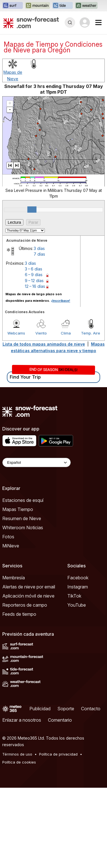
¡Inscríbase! (61, 301)
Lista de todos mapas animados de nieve (44, 344)
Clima (66, 333)
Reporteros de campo (25, 605)
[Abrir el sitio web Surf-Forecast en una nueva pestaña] (13, 6)
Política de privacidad (58, 754)
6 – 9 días (34, 275)
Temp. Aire (91, 333)
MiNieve (11, 546)
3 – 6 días (34, 269)
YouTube (77, 605)
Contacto (91, 709)
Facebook (78, 578)
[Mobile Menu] (98, 22)
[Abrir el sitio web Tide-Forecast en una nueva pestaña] (62, 6)
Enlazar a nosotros (22, 720)
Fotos (8, 537)
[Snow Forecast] (31, 22)
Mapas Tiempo (18, 509)
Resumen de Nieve (22, 518)
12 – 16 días (35, 286)
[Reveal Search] (70, 22)
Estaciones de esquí (23, 500)
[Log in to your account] (85, 22)
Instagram (78, 587)
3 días (39, 248)
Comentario (60, 720)
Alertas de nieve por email (29, 587)
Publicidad (40, 709)
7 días (39, 254)
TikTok (74, 596)
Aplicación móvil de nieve (28, 596)
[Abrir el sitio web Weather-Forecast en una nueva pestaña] (86, 6)
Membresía (14, 578)
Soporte (66, 709)
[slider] (32, 210)
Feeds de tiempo (19, 614)
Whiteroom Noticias (23, 528)
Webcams (16, 333)
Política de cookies (19, 762)
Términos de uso (17, 754)
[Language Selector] (37, 462)
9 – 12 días (34, 281)
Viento (41, 333)
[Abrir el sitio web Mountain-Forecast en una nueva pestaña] (38, 6)
